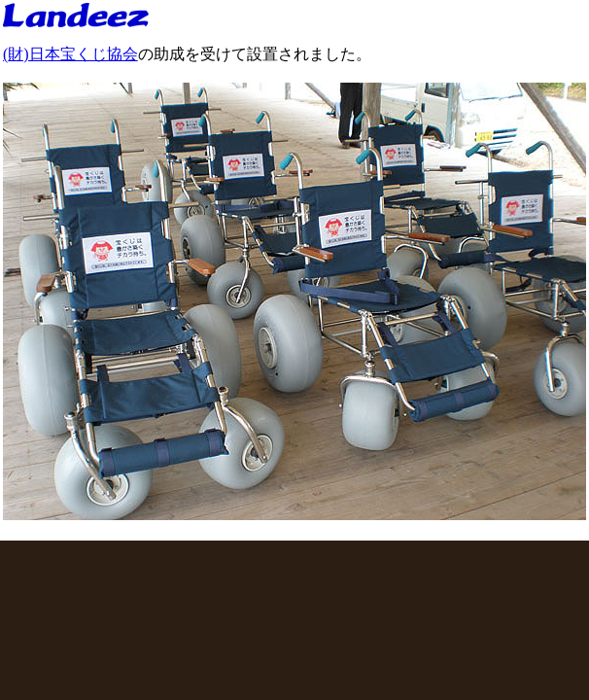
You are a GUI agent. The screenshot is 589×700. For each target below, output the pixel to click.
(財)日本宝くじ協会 (70, 54)
